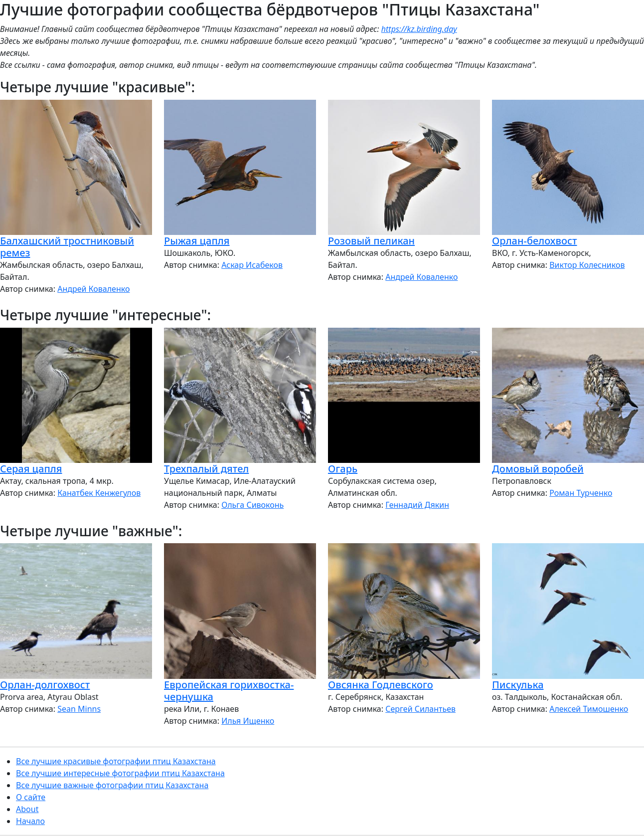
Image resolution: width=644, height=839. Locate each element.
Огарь (343, 469)
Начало (30, 821)
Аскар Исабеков (252, 265)
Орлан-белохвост (535, 241)
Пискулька (518, 685)
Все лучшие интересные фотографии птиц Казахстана (120, 773)
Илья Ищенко (248, 721)
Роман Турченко (581, 493)
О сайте (31, 797)
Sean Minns (79, 709)
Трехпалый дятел (206, 469)
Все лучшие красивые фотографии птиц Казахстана (116, 761)
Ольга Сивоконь (252, 505)
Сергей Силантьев (420, 709)
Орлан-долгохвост (45, 685)
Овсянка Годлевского (381, 685)
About (27, 809)
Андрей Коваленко (93, 289)
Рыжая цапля (197, 241)
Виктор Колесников (587, 265)
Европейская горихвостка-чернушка (229, 691)
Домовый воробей (538, 469)
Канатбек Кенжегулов (99, 493)
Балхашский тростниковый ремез (67, 247)
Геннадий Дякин (417, 505)
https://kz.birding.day (419, 29)
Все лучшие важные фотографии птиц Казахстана (112, 785)
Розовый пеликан (371, 241)
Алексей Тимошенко (589, 709)
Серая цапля (31, 469)
